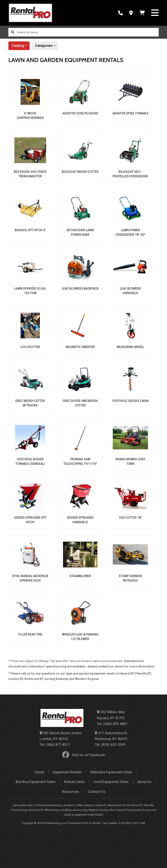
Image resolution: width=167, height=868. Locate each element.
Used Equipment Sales (111, 782)
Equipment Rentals (67, 772)
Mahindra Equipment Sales (111, 772)
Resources (71, 792)
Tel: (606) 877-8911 (55, 745)
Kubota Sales (74, 782)
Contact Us (96, 792)
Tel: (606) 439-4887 (112, 724)
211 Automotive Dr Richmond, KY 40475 (111, 736)
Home (39, 772)
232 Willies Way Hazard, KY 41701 (111, 715)
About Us (144, 782)
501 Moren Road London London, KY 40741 (61, 736)
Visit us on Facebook (83, 755)
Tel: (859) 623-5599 (110, 745)
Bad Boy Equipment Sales (36, 782)
